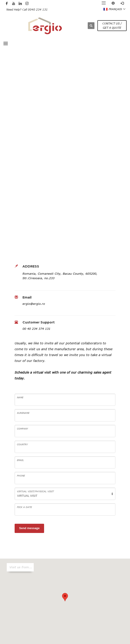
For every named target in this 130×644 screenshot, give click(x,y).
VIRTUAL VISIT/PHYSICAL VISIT (35, 491)
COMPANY (22, 429)
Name (20, 397)
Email (20, 460)
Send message (29, 528)
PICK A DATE (24, 507)
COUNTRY (22, 444)
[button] (65, 597)
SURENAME (23, 413)
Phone (21, 476)
